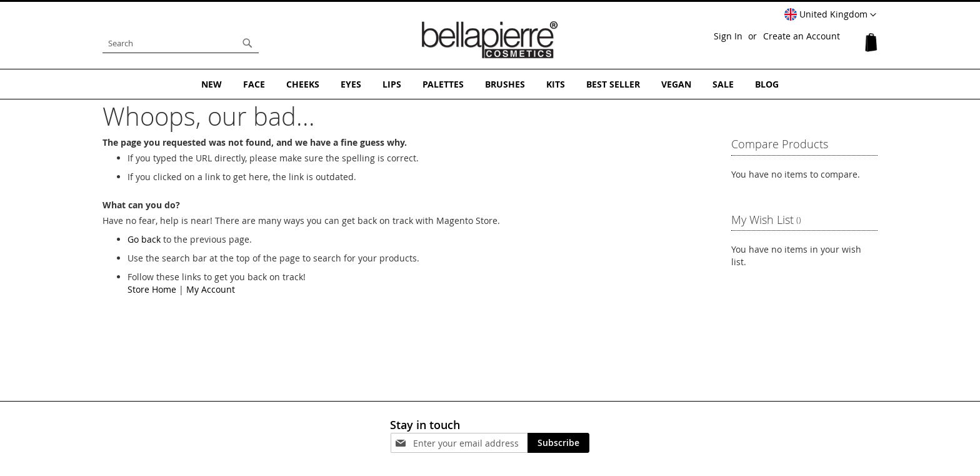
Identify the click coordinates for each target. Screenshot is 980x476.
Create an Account (802, 36)
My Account (211, 289)
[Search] (247, 43)
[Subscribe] (558, 443)
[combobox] (181, 43)
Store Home (152, 289)
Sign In (728, 36)
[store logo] (490, 40)
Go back (144, 239)
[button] (830, 15)
